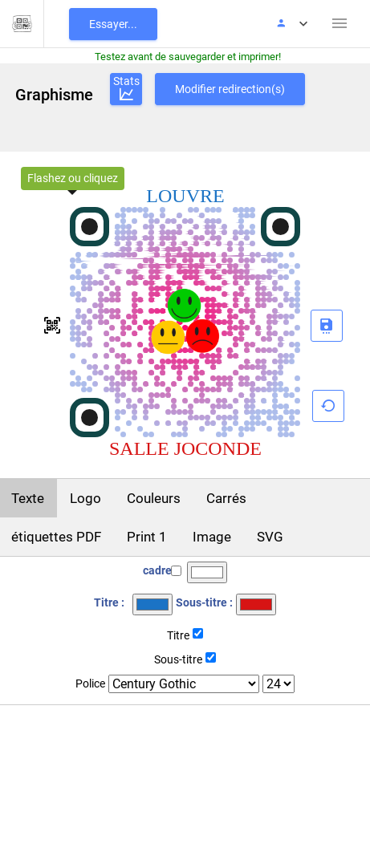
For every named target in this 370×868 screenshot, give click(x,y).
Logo (85, 498)
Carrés (226, 498)
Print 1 (147, 537)
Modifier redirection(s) (230, 89)
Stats (126, 89)
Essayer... (113, 24)
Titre (178, 635)
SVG (270, 537)
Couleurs (154, 498)
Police (90, 683)
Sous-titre (178, 659)
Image (212, 537)
